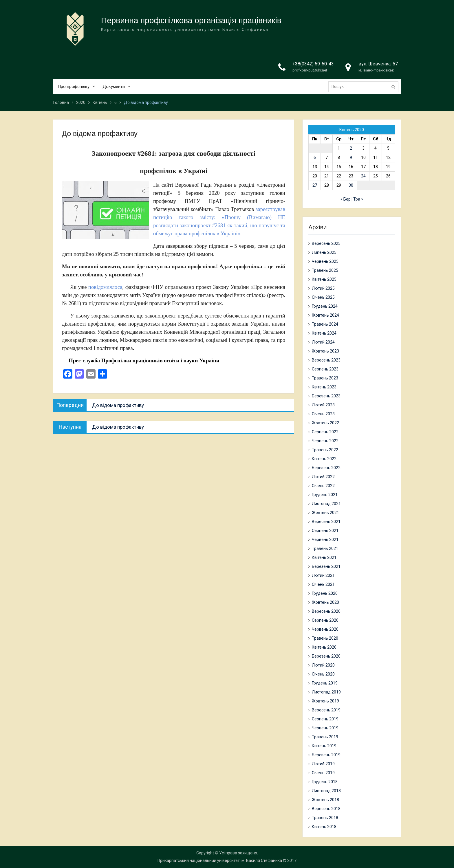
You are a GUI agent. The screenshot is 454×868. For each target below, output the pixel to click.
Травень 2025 (325, 270)
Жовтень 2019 (325, 701)
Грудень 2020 (325, 593)
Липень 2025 (324, 252)
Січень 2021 (323, 584)
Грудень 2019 (325, 683)
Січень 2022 (323, 486)
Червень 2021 (325, 539)
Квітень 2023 (324, 387)
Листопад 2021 (326, 504)
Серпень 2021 (325, 531)
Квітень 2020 (324, 647)
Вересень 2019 (326, 710)
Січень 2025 (323, 297)
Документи (114, 87)
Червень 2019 (325, 728)
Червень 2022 (325, 441)
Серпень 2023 (325, 369)
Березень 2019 (326, 755)
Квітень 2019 (324, 746)
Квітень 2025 (324, 279)
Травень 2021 (325, 548)
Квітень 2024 (324, 333)
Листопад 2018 (326, 791)
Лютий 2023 (323, 405)
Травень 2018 (325, 818)
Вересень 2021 (326, 522)
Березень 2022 (326, 468)
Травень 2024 (325, 324)
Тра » (358, 199)
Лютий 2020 (323, 665)
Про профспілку (74, 87)
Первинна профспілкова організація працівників (191, 20)
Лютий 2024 (323, 342)
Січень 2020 (323, 674)
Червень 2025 (325, 261)
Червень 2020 (325, 629)
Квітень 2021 (324, 557)
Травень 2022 (325, 450)
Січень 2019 (323, 773)
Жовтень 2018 (325, 800)
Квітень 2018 (324, 827)
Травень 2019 (325, 737)
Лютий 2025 (323, 288)
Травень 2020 (325, 638)
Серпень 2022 (325, 432)
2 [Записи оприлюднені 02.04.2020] (351, 148)
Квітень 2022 (324, 459)
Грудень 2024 (325, 306)
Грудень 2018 (325, 782)
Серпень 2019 (325, 719)
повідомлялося (105, 287)
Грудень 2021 (325, 495)
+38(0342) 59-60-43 (313, 64)
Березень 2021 (326, 566)
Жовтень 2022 (325, 423)
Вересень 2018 (326, 809)
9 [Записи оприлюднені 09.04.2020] (351, 157)
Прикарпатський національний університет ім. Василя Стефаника (220, 860)
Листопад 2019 (326, 692)
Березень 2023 (326, 396)
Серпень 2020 (325, 620)
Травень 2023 (325, 378)
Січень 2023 (323, 414)
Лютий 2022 (323, 477)
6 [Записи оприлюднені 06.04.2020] (315, 157)
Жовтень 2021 (325, 513)
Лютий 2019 (323, 764)
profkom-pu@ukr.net (310, 70)
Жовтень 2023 (325, 351)
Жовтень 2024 (325, 315)
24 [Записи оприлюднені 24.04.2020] (363, 176)
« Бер (346, 199)
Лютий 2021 (323, 575)
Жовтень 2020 (325, 602)
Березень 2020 (326, 656)
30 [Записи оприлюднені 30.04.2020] (351, 185)
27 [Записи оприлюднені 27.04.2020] (315, 185)
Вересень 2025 (326, 243)
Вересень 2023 (326, 360)
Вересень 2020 (326, 611)
